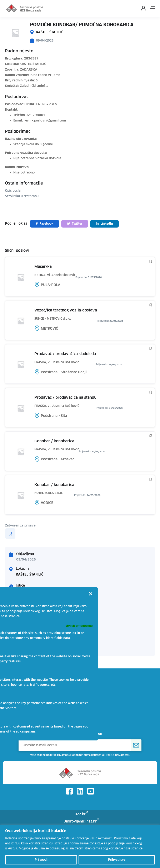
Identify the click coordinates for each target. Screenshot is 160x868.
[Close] (91, 594)
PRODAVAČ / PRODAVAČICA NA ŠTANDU (65, 398)
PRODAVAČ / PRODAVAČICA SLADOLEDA (65, 354)
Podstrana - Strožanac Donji (64, 372)
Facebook (45, 224)
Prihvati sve (117, 860)
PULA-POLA (51, 285)
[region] (80, 846)
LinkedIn (104, 224)
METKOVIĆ (49, 329)
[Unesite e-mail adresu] (80, 745)
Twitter (75, 224)
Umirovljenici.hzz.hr (80, 821)
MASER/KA (43, 267)
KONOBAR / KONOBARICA (54, 441)
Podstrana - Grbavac (57, 459)
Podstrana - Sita (54, 416)
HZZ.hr (80, 814)
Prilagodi (41, 860)
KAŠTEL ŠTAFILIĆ (50, 32)
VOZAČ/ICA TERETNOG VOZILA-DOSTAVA (66, 310)
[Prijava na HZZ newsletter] (136, 745)
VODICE (47, 503)
